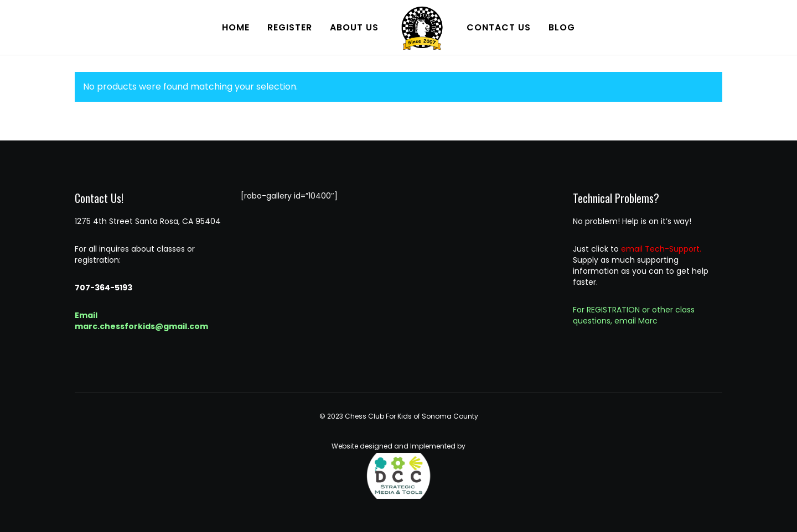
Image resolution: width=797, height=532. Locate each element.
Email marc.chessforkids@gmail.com (141, 321)
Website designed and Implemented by (398, 470)
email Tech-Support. (661, 249)
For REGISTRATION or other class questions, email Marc (634, 315)
